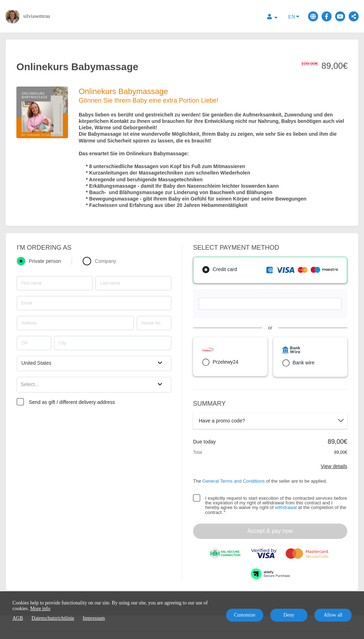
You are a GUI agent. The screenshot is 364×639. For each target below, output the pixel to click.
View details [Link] (334, 466)
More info (40, 609)
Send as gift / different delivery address (72, 402)
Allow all (333, 615)
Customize (245, 615)
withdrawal (286, 507)
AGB (18, 618)
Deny (289, 615)
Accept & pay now (270, 531)
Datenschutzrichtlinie (53, 618)
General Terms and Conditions (233, 481)
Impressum (94, 618)
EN (294, 16)
